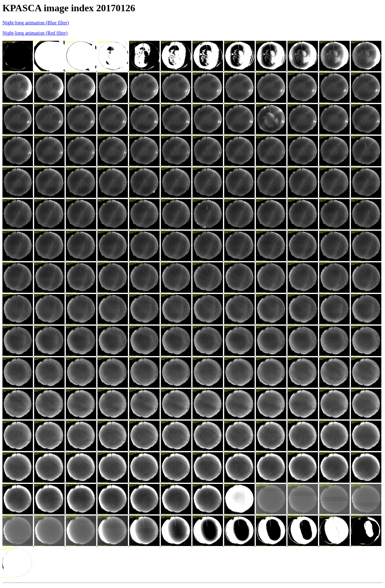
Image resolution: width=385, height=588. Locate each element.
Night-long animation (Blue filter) (36, 23)
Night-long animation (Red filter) (35, 33)
